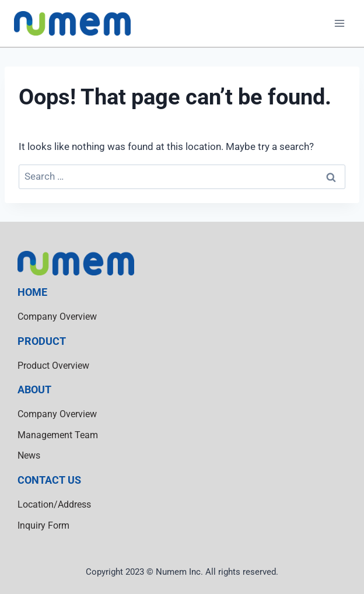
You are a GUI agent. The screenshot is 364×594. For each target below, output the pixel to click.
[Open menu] (339, 23)
